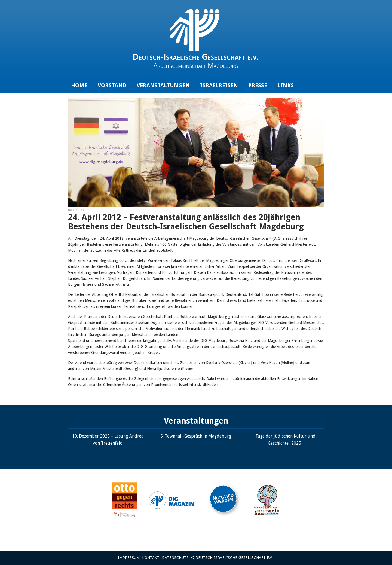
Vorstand (112, 85)
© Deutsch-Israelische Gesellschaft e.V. (232, 558)
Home (79, 85)
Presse (258, 85)
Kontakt (151, 558)
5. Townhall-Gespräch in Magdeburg (196, 436)
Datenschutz (175, 558)
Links (286, 85)
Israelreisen (219, 85)
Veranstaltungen (163, 85)
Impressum (129, 558)
